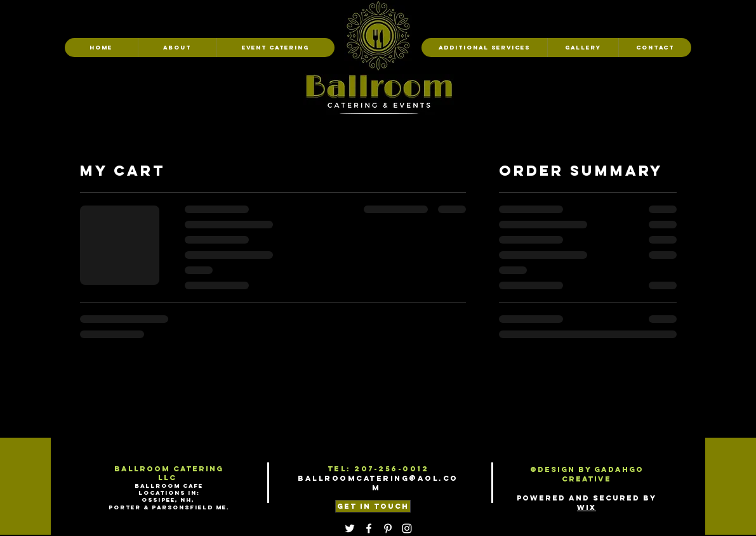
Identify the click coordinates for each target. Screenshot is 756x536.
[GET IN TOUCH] (373, 506)
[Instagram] (407, 528)
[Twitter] (350, 528)
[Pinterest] (388, 528)
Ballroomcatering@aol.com (378, 483)
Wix (587, 507)
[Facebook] (369, 528)
